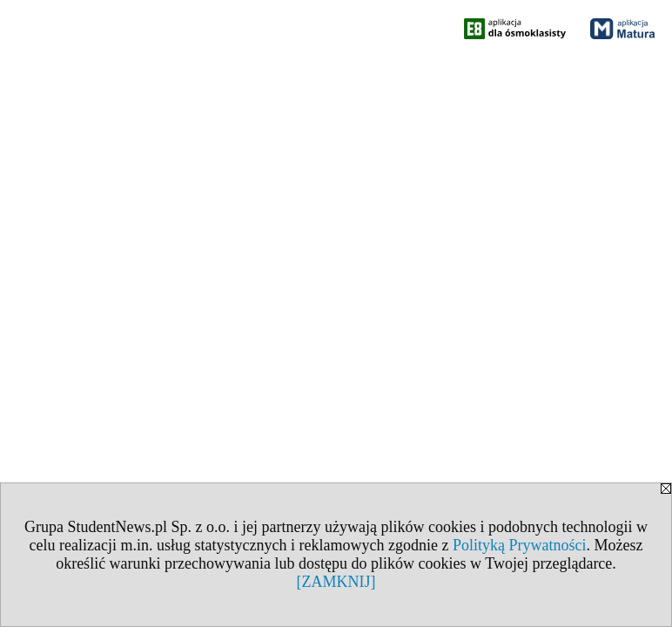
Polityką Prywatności (520, 545)
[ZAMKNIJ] (336, 582)
